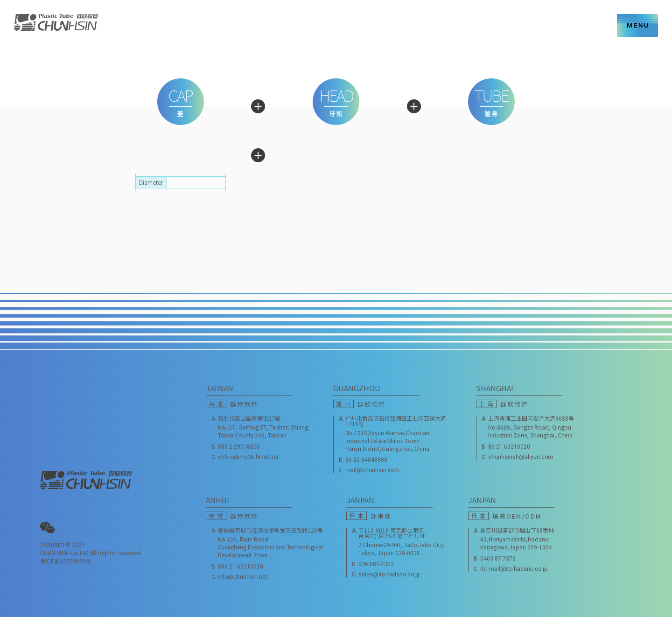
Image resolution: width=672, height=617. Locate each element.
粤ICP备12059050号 (66, 562)
